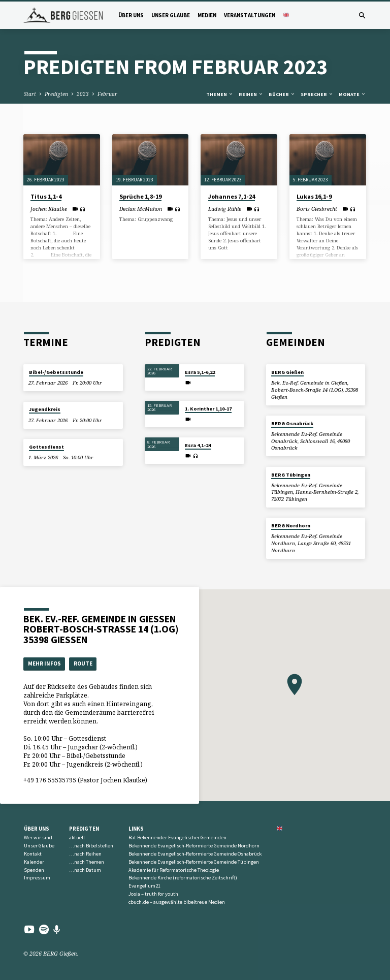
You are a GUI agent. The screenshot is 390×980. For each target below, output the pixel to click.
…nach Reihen (85, 854)
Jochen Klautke (49, 209)
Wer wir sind (38, 837)
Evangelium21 (144, 886)
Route (83, 663)
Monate (352, 94)
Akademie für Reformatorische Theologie (174, 870)
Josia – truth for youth (153, 894)
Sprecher (317, 94)
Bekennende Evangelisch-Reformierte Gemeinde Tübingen (194, 862)
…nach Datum (85, 870)
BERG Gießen (287, 372)
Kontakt (33, 854)
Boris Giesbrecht (317, 209)
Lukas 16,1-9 (314, 196)
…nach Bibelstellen (91, 846)
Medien (207, 15)
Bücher (282, 94)
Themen (220, 94)
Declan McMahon (141, 209)
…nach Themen (87, 862)
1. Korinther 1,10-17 (208, 409)
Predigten (56, 94)
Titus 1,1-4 (46, 196)
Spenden (34, 870)
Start (30, 94)
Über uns (131, 15)
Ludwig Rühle (225, 209)
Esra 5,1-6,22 (200, 372)
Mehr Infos (44, 663)
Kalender (34, 862)
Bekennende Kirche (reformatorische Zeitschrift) (183, 878)
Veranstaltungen (250, 15)
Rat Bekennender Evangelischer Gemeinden (177, 837)
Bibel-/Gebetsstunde (56, 372)
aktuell (77, 837)
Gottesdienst (46, 447)
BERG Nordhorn (291, 526)
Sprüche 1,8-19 (140, 196)
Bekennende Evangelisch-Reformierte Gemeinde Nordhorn (194, 846)
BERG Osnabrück (292, 423)
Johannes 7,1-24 (232, 196)
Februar (107, 94)
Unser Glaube (171, 15)
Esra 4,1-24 (198, 445)
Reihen (251, 94)
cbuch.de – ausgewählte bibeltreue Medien (177, 902)
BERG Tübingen (291, 475)
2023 (83, 94)
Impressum (37, 878)
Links (136, 829)
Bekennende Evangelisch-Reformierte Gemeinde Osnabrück (195, 854)
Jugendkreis (45, 409)
